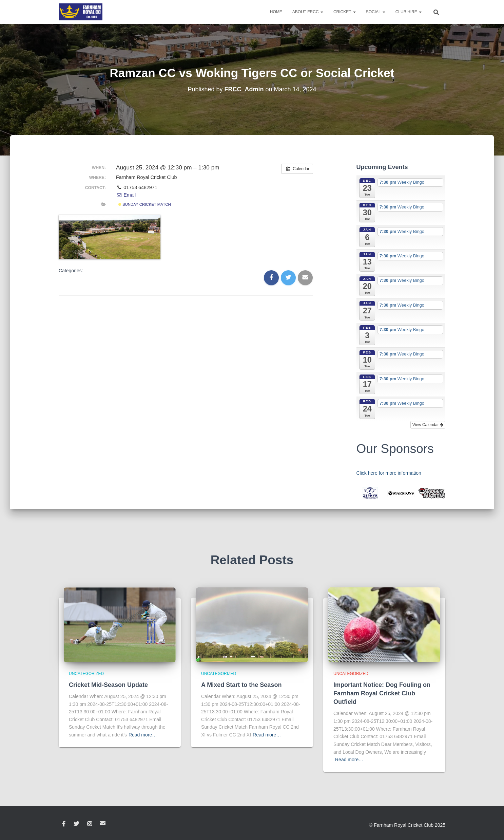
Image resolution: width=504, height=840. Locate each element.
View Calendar (428, 425)
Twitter (76, 824)
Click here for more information (389, 473)
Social (376, 12)
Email (126, 195)
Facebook (64, 824)
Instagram (90, 824)
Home (276, 12)
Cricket (345, 12)
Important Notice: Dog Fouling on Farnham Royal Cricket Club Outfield (382, 693)
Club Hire (409, 12)
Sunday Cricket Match (145, 204)
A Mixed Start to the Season (241, 685)
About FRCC (308, 12)
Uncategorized (86, 674)
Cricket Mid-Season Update (108, 685)
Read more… (143, 735)
